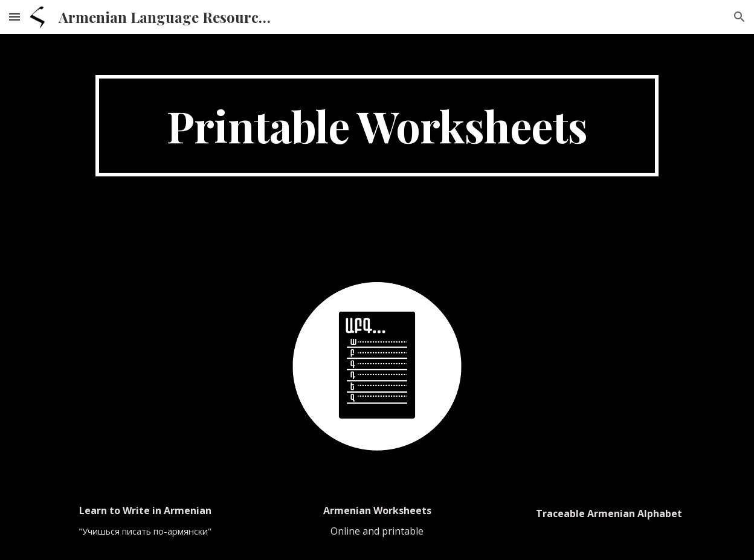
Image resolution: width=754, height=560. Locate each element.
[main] (377, 126)
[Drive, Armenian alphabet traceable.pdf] (609, 364)
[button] (14, 17)
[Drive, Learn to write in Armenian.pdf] (145, 364)
